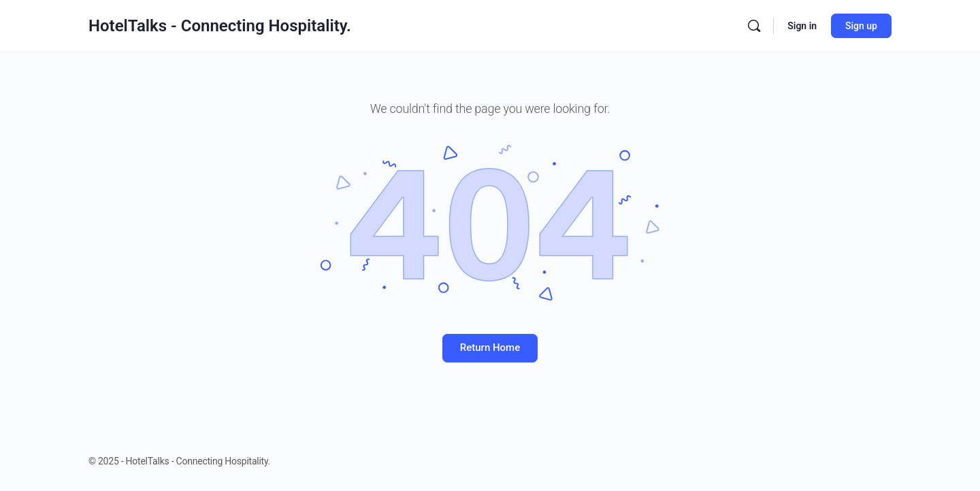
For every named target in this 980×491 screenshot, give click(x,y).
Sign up (861, 26)
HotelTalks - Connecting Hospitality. (220, 26)
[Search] (754, 26)
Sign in (802, 26)
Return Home (490, 348)
